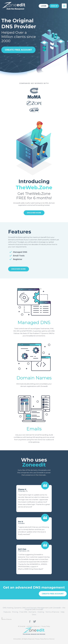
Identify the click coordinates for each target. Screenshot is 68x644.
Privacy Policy (46, 626)
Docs (34, 615)
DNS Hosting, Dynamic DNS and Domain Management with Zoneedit (15, 6)
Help (63, 612)
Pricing (15, 612)
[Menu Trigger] (64, 6)
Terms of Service (52, 612)
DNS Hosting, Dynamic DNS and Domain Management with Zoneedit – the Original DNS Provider (34, 609)
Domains (32, 612)
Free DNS (23, 612)
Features (7, 612)
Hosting (41, 612)
